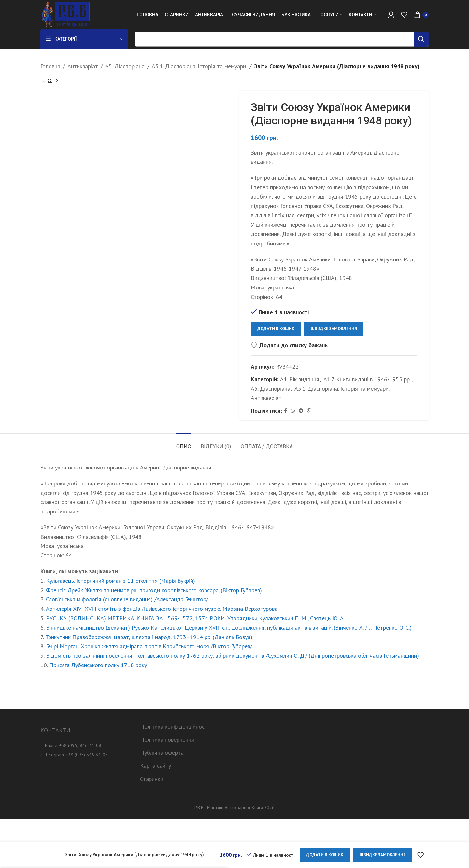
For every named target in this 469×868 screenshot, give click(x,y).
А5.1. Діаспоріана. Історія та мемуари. (199, 66)
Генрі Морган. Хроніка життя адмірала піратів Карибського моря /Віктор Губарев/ (149, 646)
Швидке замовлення (334, 329)
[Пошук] (282, 39)
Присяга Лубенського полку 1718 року (98, 665)
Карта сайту (156, 766)
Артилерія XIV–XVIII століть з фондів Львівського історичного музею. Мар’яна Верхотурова (162, 609)
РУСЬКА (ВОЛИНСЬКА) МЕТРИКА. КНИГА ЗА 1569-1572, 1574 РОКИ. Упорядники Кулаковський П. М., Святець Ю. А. (195, 618)
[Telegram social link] (301, 411)
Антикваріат (83, 66)
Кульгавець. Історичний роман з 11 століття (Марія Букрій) (121, 581)
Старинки (152, 779)
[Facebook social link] (285, 411)
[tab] (184, 443)
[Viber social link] (309, 411)
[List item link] (85, 745)
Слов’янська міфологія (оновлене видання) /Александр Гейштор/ (127, 599)
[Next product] (57, 81)
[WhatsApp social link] (293, 411)
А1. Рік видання (300, 379)
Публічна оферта (162, 753)
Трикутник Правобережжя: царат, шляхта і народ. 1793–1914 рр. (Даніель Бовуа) (149, 637)
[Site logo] (65, 14)
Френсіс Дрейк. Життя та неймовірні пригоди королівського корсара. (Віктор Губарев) (154, 590)
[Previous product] (44, 81)
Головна (50, 66)
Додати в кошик (276, 329)
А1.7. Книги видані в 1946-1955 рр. (367, 379)
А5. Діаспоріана (125, 66)
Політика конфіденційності (174, 727)
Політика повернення (167, 740)
